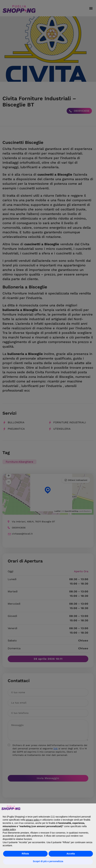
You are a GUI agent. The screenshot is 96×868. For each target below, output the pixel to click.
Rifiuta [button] (25, 854)
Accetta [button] (71, 854)
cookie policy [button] (9, 829)
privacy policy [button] (33, 820)
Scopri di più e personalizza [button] (48, 861)
